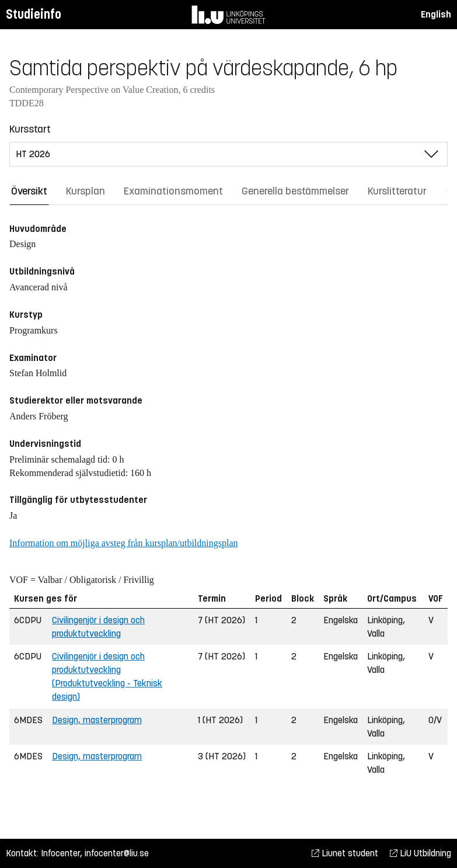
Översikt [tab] (29, 191)
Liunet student (345, 853)
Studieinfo (34, 14)
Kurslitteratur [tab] (397, 191)
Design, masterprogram (97, 720)
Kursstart (30, 129)
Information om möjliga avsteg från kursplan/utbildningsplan (123, 543)
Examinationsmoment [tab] (173, 191)
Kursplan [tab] (86, 191)
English (436, 14)
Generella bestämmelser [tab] (295, 191)
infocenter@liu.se (117, 853)
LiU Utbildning (421, 853)
